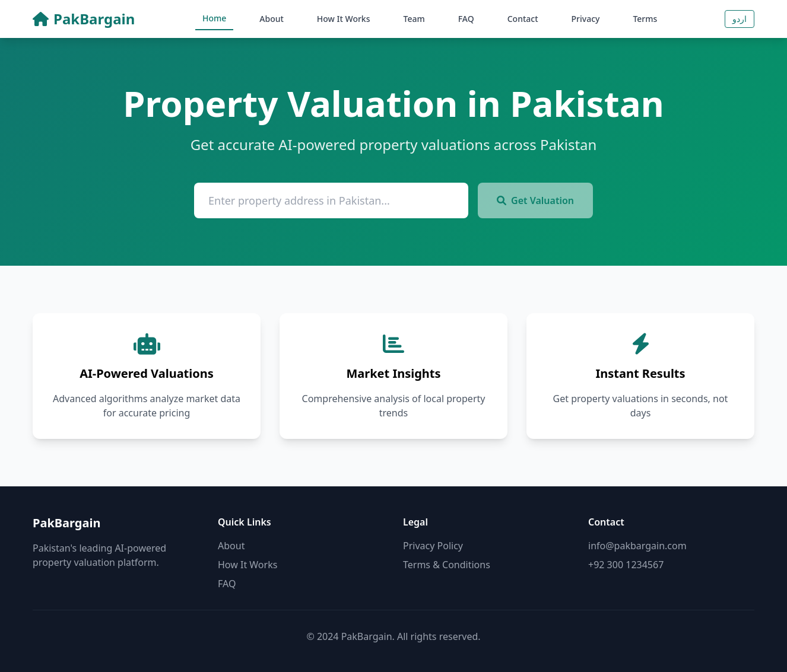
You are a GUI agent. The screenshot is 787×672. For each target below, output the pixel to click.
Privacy (586, 19)
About (272, 19)
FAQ (466, 19)
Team (414, 19)
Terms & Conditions (447, 565)
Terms (645, 19)
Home (214, 18)
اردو (740, 19)
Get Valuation (535, 200)
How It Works (344, 19)
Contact (523, 19)
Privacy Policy (433, 546)
